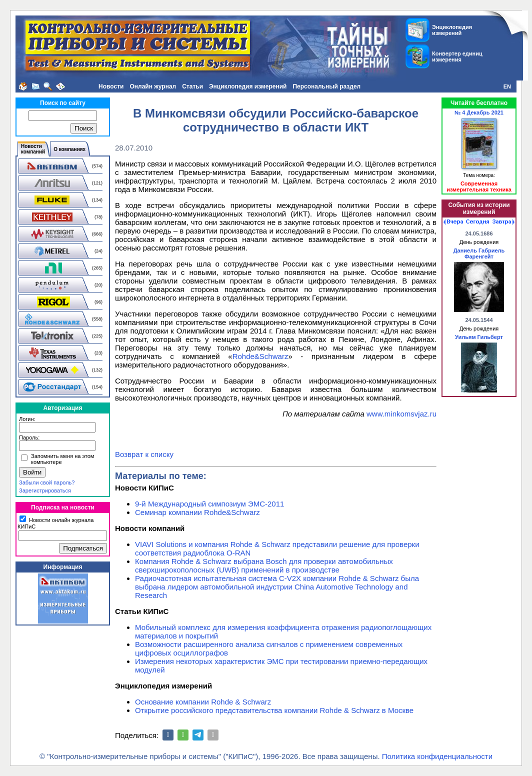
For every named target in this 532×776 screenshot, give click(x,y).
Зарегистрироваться (45, 490)
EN (507, 86)
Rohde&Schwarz (260, 356)
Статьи (192, 86)
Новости (111, 86)
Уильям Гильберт (479, 337)
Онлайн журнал (153, 86)
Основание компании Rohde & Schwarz (203, 702)
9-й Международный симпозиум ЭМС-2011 (209, 504)
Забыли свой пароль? (47, 482)
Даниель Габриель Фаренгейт (479, 253)
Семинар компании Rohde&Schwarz (197, 512)
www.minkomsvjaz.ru (401, 414)
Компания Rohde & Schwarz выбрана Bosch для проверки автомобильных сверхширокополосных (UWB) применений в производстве (264, 565)
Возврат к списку (144, 454)
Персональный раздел (326, 86)
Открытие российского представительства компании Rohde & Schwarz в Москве (274, 710)
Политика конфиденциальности (437, 756)
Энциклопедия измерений (248, 86)
